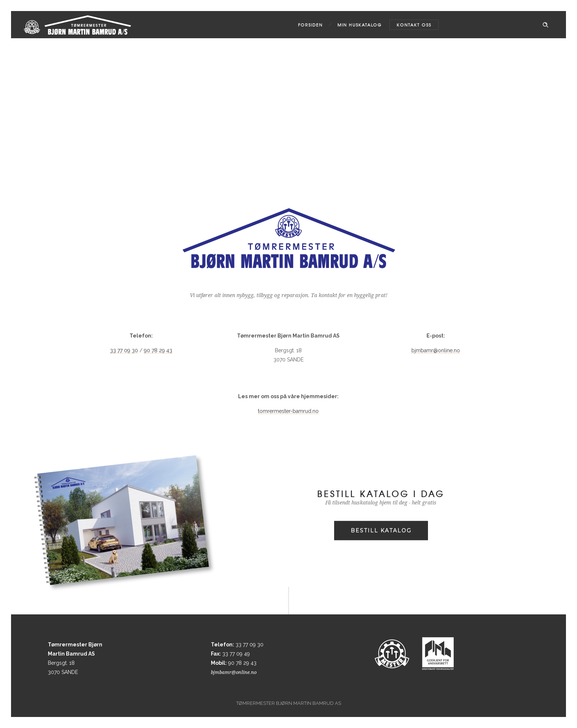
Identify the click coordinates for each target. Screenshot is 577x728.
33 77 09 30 (124, 350)
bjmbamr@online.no (436, 350)
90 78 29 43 (158, 350)
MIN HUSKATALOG (360, 25)
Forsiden (310, 25)
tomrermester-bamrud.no (288, 411)
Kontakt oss (414, 25)
